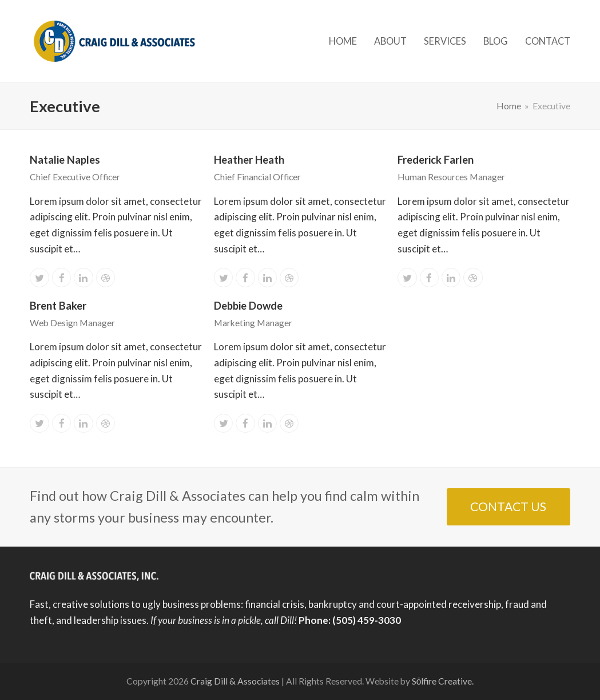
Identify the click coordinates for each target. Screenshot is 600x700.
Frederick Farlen (436, 160)
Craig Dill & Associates (235, 681)
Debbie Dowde (248, 306)
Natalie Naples (65, 160)
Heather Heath (249, 160)
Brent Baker (58, 306)
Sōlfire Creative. (443, 681)
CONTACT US (508, 506)
